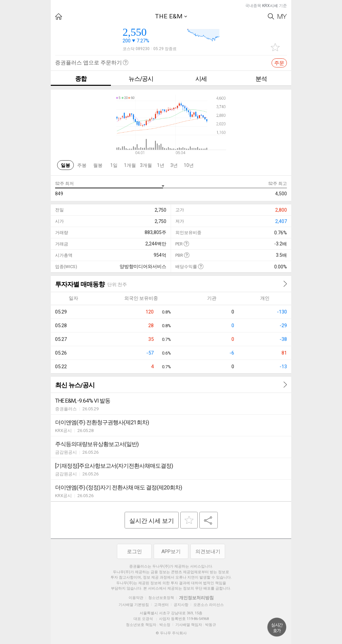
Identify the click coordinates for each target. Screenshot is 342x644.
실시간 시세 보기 (152, 521)
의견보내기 (208, 552)
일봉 (65, 165)
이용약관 (136, 598)
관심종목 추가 (275, 47)
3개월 (146, 165)
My (282, 17)
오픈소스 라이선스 (209, 605)
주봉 (82, 165)
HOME (59, 17)
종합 (81, 79)
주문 (279, 63)
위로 (277, 627)
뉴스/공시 (141, 79)
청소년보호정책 (161, 598)
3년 (174, 165)
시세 (201, 79)
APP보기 (171, 552)
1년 (161, 165)
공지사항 (181, 605)
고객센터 (161, 605)
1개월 (130, 165)
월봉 (98, 165)
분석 (261, 79)
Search (271, 17)
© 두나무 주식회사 (171, 633)
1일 (114, 165)
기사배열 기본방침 (134, 605)
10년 (189, 165)
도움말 (186, 244)
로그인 (134, 552)
